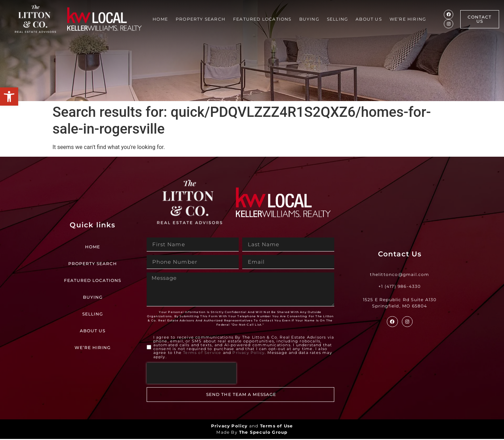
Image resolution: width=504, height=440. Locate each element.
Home (160, 19)
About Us (369, 19)
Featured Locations (262, 19)
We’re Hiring (408, 19)
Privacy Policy (248, 354)
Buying (309, 19)
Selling (337, 19)
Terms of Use (276, 427)
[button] (9, 97)
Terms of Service (202, 354)
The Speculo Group (263, 433)
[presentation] (191, 374)
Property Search (201, 19)
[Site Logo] (35, 19)
